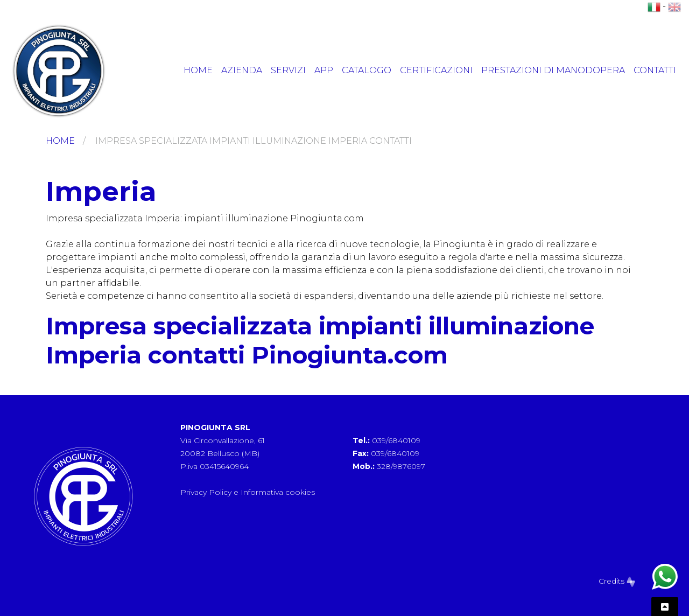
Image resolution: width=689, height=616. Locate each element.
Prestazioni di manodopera (553, 70)
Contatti (655, 70)
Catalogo (367, 70)
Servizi (288, 70)
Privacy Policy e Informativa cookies (248, 492)
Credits (617, 581)
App (324, 70)
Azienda (242, 70)
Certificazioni (436, 70)
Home (198, 70)
